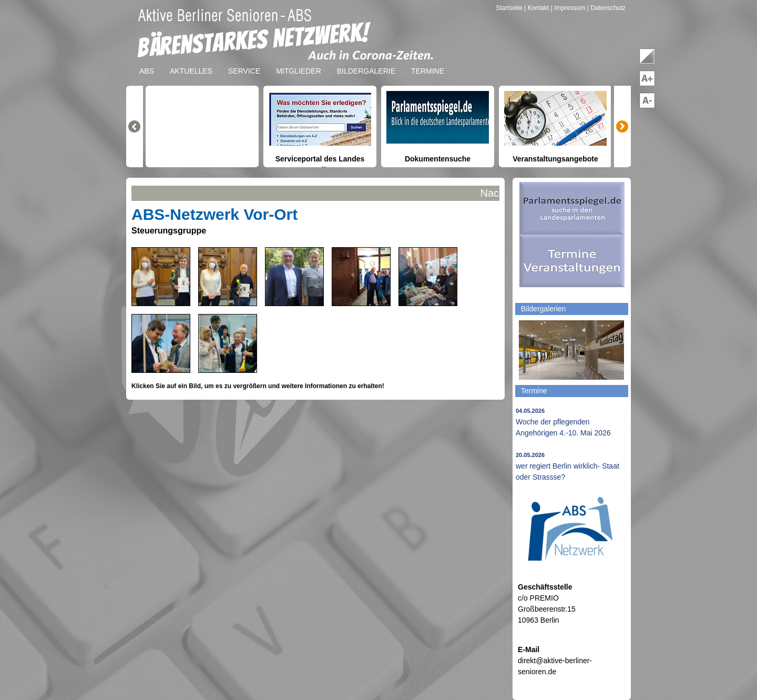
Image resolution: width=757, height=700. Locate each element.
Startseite (510, 8)
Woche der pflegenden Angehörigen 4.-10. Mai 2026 (563, 422)
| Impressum (568, 8)
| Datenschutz (606, 8)
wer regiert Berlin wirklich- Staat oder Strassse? (567, 466)
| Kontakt (537, 8)
